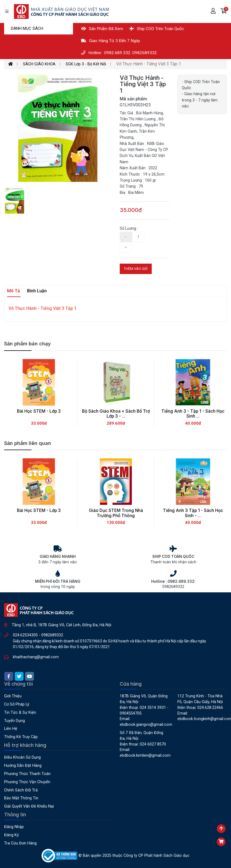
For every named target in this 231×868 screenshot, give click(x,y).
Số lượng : (129, 228)
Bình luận (37, 291)
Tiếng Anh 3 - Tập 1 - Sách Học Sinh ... (193, 414)
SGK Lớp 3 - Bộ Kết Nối (86, 64)
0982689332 (52, 635)
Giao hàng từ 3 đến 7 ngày (111, 41)
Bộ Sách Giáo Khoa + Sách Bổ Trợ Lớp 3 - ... (116, 414)
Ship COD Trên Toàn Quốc (157, 29)
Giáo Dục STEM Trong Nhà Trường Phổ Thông (116, 513)
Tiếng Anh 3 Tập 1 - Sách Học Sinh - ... (193, 513)
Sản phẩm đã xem (102, 29)
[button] (224, 11)
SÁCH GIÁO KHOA (39, 64)
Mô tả (14, 291)
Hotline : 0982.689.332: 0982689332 (119, 53)
